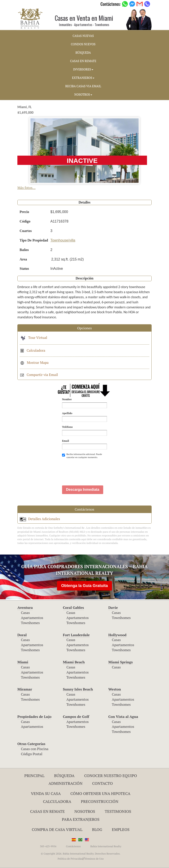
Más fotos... (27, 188)
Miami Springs (120, 662)
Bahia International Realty (106, 846)
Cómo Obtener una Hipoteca (100, 793)
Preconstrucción (100, 801)
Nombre (67, 399)
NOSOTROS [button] (83, 94)
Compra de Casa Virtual (57, 829)
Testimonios (118, 811)
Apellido (67, 413)
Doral (22, 635)
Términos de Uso (94, 859)
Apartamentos (32, 618)
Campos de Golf (76, 717)
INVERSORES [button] (83, 69)
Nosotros (85, 811)
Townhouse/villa (63, 240)
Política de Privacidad (70, 859)
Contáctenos (73, 846)
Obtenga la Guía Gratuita (84, 586)
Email (66, 441)
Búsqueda (64, 776)
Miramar (25, 689)
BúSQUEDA (83, 53)
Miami (23, 662)
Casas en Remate (47, 811)
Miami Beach (74, 662)
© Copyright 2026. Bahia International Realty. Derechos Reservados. (81, 854)
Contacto (103, 783)
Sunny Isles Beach (78, 689)
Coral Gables (73, 608)
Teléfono (67, 427)
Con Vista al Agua (123, 717)
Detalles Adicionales (40, 519)
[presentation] (96, 470)
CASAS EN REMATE (83, 61)
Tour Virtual (33, 338)
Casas (25, 613)
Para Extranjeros (81, 819)
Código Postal (32, 754)
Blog (97, 829)
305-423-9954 (48, 846)
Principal (34, 776)
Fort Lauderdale (76, 635)
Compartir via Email (39, 375)
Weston (115, 689)
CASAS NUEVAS (83, 36)
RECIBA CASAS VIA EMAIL (83, 86)
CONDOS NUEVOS (83, 44)
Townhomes (30, 623)
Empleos (121, 829)
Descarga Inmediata (83, 490)
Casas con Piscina (35, 749)
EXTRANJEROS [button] (83, 78)
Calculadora (33, 350)
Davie (113, 608)
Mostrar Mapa (34, 362)
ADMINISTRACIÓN (65, 783)
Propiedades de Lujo (34, 717)
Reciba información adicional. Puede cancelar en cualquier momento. (82, 456)
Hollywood (117, 635)
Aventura (25, 608)
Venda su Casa (46, 793)
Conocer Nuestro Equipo (110, 776)
